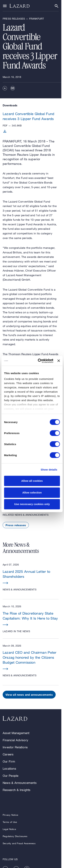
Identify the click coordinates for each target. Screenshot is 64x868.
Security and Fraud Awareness (19, 843)
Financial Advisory (15, 740)
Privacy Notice (10, 815)
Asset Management (16, 733)
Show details (49, 470)
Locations (9, 769)
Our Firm (9, 761)
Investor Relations (15, 747)
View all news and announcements (29, 695)
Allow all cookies (32, 481)
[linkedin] (5, 88)
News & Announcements (20, 783)
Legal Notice (9, 829)
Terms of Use (10, 822)
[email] (13, 88)
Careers (8, 754)
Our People (10, 776)
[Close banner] (59, 361)
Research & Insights (17, 790)
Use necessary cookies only (32, 504)
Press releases (16, 525)
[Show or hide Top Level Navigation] (5, 6)
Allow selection (32, 493)
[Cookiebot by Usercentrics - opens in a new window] (40, 361)
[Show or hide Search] (57, 6)
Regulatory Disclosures (15, 836)
